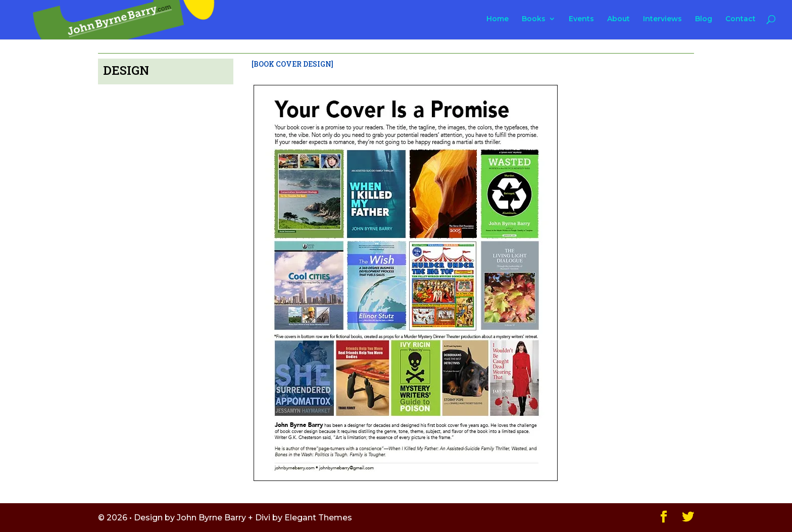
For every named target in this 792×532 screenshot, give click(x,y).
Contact (740, 19)
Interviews (662, 19)
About (618, 19)
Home (498, 19)
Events (581, 19)
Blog (704, 19)
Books (534, 19)
